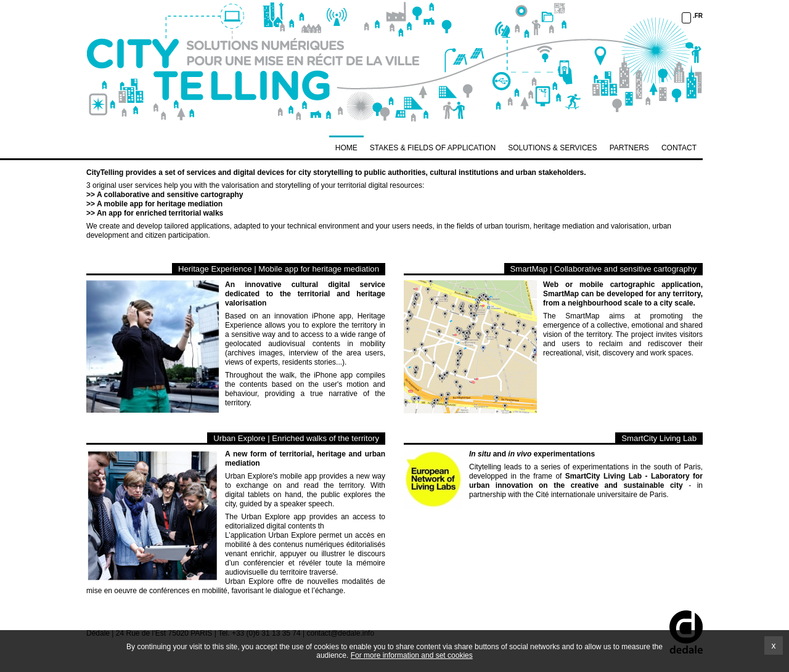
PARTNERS (629, 148)
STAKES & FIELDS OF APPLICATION (433, 148)
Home (346, 148)
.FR (698, 16)
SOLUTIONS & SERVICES (553, 148)
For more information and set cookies (412, 655)
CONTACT (679, 148)
